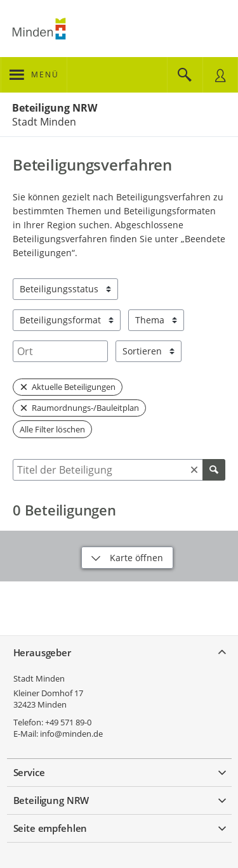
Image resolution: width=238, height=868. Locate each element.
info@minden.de (71, 734)
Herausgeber (42, 652)
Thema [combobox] (150, 320)
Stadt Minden (39, 678)
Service (29, 772)
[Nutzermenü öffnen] (220, 75)
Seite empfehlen (50, 828)
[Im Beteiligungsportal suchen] (185, 75)
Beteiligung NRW (55, 108)
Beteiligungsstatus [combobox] (59, 289)
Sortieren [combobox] (142, 351)
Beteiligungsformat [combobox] (60, 320)
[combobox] (60, 351)
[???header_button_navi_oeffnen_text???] (34, 75)
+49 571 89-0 (68, 722)
